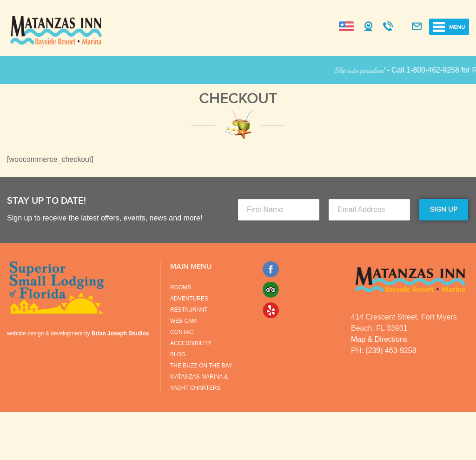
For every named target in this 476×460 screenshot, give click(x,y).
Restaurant (189, 310)
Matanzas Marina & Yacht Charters (199, 382)
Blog (178, 354)
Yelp (271, 310)
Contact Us (417, 27)
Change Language (346, 26)
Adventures (189, 299)
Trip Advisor (271, 290)
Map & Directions (379, 339)
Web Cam (183, 321)
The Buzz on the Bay (201, 366)
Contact (183, 332)
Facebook (271, 269)
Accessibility (191, 343)
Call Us (388, 27)
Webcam (368, 27)
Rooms (181, 287)
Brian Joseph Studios (120, 333)
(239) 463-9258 (391, 350)
